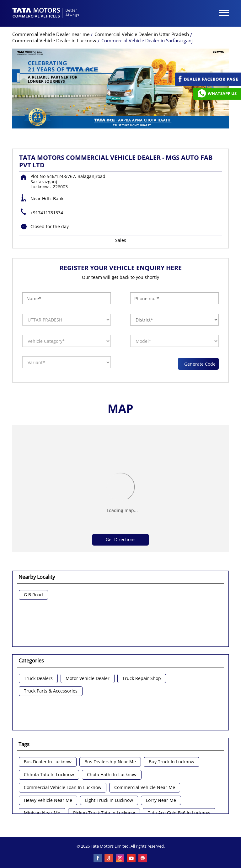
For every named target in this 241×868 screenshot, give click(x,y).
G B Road (33, 595)
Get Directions (121, 539)
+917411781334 (47, 213)
